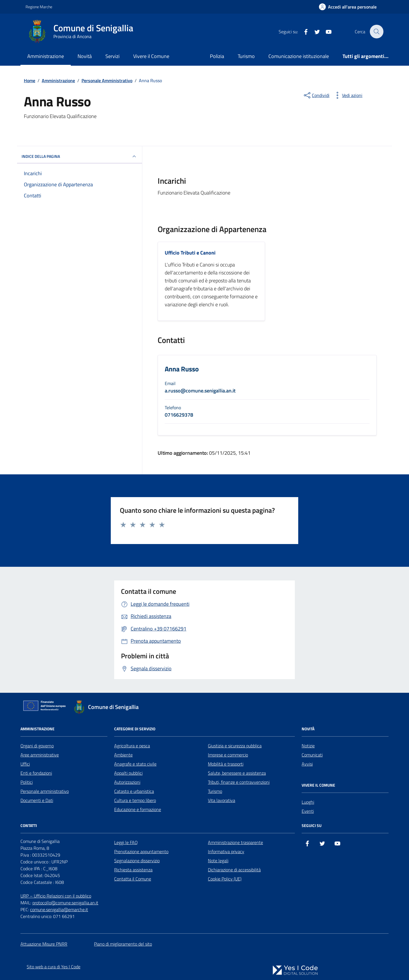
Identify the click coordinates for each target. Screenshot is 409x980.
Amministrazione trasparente (235, 842)
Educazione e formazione (138, 809)
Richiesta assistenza (133, 870)
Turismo (246, 56)
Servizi (112, 56)
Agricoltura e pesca (132, 746)
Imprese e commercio (228, 755)
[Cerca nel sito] (377, 32)
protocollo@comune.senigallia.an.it (65, 903)
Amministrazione (46, 56)
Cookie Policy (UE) (225, 879)
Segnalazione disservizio (137, 861)
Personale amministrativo (45, 791)
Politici (27, 782)
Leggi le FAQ (126, 842)
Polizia (217, 56)
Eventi (308, 811)
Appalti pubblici (128, 773)
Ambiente (123, 755)
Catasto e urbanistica (134, 791)
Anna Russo (182, 369)
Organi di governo (37, 746)
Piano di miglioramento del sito (123, 944)
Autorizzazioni (127, 782)
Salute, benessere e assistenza (237, 773)
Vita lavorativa (222, 800)
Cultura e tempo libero (135, 800)
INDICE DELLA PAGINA (80, 156)
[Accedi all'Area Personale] (348, 7)
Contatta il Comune (133, 879)
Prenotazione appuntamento (141, 851)
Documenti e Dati (37, 800)
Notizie (308, 746)
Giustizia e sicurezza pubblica (235, 746)
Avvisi (307, 764)
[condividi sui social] (316, 95)
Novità (85, 56)
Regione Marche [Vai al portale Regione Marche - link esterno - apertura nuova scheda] (39, 7)
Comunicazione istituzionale (299, 56)
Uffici (25, 764)
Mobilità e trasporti (226, 764)
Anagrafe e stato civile (135, 764)
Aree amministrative (40, 755)
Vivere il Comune (151, 56)
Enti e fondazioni (36, 773)
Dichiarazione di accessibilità (234, 870)
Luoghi (308, 802)
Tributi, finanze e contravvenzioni (239, 782)
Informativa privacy (226, 851)
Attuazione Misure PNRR (44, 944)
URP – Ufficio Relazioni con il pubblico (56, 896)
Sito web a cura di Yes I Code (54, 967)
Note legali (218, 861)
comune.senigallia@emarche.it (59, 909)
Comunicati (312, 755)
